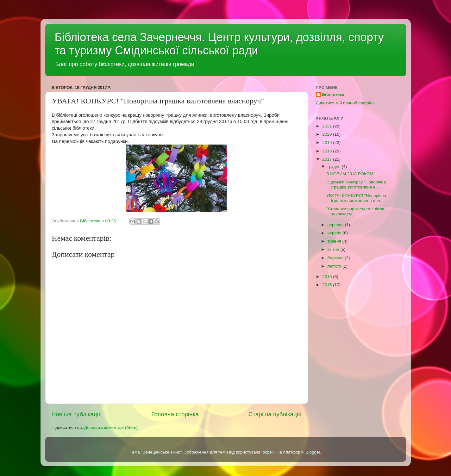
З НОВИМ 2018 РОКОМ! (350, 174)
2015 (328, 285)
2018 (328, 151)
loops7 (268, 452)
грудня (335, 167)
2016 (328, 277)
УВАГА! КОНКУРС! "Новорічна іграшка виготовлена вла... (356, 198)
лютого (335, 266)
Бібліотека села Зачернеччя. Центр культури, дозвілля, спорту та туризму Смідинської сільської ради (219, 44)
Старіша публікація (275, 414)
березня (336, 258)
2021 (328, 126)
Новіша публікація (77, 414)
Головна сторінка (175, 414)
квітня (334, 249)
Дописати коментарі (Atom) (111, 427)
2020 (328, 134)
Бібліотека (333, 94)
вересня (336, 225)
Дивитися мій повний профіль (345, 103)
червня (335, 233)
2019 (328, 142)
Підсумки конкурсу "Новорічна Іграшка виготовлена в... (356, 185)
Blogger (313, 452)
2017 (328, 159)
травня (335, 241)
